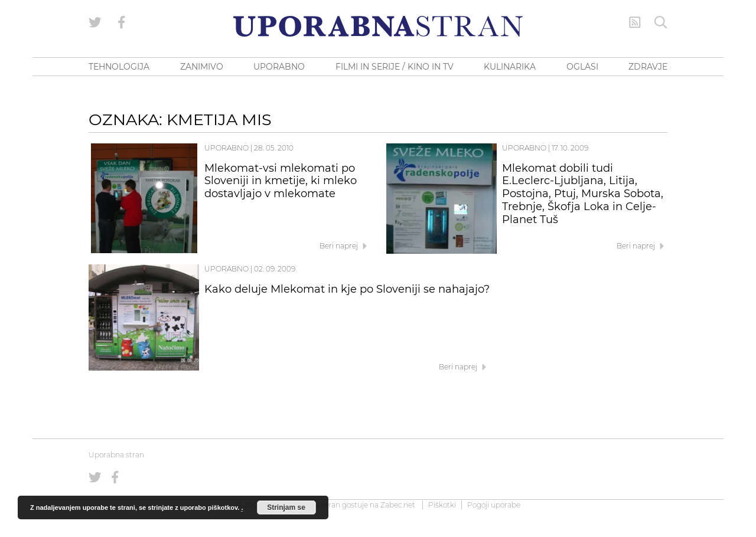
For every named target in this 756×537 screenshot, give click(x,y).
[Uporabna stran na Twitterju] (95, 22)
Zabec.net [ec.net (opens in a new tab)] (398, 505)
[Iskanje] (661, 22)
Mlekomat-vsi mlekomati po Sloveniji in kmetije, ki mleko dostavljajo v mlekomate (281, 181)
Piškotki (442, 505)
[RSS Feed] (635, 22)
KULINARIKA (510, 67)
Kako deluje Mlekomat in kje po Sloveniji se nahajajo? (347, 289)
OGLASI (582, 67)
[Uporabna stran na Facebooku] (122, 22)
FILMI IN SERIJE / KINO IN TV (395, 67)
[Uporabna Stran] (378, 26)
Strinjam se (286, 507)
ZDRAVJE (648, 67)
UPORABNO (279, 67)
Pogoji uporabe (494, 505)
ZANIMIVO (202, 67)
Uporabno (227, 148)
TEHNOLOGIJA (119, 67)
